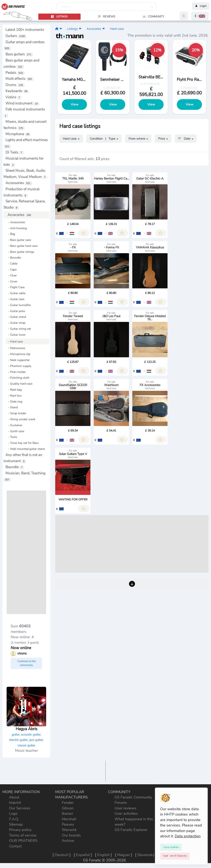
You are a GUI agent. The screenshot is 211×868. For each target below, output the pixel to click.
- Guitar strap (15, 323)
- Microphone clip (18, 354)
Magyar (124, 855)
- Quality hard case (19, 384)
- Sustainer (14, 425)
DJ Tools (15, 152)
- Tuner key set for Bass (22, 443)
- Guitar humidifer (18, 305)
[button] (200, 16)
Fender (68, 803)
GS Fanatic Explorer (131, 830)
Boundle (15, 467)
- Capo (11, 269)
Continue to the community (26, 663)
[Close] (171, 847)
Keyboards (17, 91)
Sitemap (16, 824)
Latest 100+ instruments (25, 30)
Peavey (68, 824)
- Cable (11, 263)
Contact (15, 846)
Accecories (20, 215)
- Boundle (13, 258)
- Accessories (15, 222)
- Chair (11, 275)
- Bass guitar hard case (22, 246)
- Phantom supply (18, 366)
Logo (13, 813)
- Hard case (14, 341)
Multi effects (20, 79)
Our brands (71, 835)
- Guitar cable (15, 293)
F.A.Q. (14, 819)
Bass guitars (19, 54)
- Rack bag (14, 390)
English (103, 855)
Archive (68, 841)
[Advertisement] (26, 552)
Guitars (16, 36)
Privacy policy (20, 830)
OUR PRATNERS (23, 841)
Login (201, 6)
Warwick (69, 830)
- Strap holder (16, 413)
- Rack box (14, 396)
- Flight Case (15, 287)
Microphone (18, 134)
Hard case (117, 29)
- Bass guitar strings (20, 252)
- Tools (11, 437)
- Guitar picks (15, 311)
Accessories (19, 183)
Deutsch (62, 855)
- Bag (10, 234)
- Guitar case (15, 299)
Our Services (20, 808)
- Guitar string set (18, 329)
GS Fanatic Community (133, 797)
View (74, 104)
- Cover (11, 281)
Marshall (69, 819)
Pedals (15, 73)
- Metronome (15, 348)
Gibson (68, 808)
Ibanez (67, 813)
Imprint (15, 803)
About (14, 797)
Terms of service (23, 835)
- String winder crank (20, 419)
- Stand (12, 407)
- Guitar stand (16, 317)
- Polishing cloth (17, 378)
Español (83, 855)
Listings (72, 29)
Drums (15, 85)
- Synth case (15, 431)
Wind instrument (22, 103)
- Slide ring (14, 402)
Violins (14, 97)
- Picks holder (16, 372)
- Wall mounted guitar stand (25, 449)
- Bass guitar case (18, 240)
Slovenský (146, 855)
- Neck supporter (18, 360)
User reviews (125, 808)
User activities (126, 813)
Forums (121, 803)
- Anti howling (16, 228)
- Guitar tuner (16, 335)
